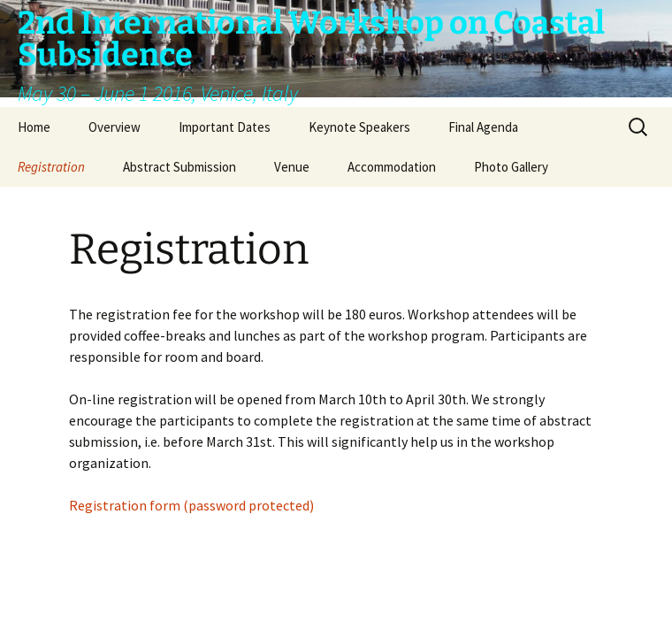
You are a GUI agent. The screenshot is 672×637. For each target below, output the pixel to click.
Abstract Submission (179, 167)
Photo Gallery (511, 167)
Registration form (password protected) (191, 505)
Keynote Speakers (359, 127)
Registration (51, 167)
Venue (292, 167)
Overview (115, 127)
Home (34, 127)
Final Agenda (483, 127)
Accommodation (392, 167)
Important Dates (225, 127)
